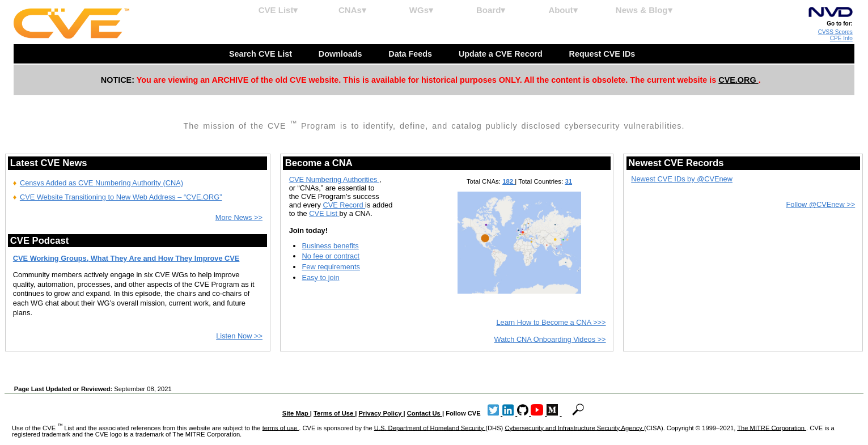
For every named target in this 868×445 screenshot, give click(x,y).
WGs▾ (421, 10)
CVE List (324, 213)
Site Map (296, 413)
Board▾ (491, 10)
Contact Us (425, 413)
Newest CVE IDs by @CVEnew (682, 179)
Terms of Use (334, 413)
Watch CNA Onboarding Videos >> (550, 339)
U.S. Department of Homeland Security (430, 427)
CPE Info (841, 38)
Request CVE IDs (604, 54)
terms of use (281, 427)
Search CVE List (262, 54)
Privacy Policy (381, 413)
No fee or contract (331, 256)
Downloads (342, 54)
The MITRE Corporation (772, 427)
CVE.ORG (738, 80)
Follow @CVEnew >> (820, 204)
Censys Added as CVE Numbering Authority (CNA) (101, 183)
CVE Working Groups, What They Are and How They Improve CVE (126, 258)
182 (509, 181)
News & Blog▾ (644, 10)
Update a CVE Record (502, 54)
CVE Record (344, 205)
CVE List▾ (278, 10)
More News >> (239, 217)
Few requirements (331, 267)
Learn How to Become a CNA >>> (551, 322)
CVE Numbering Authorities (334, 179)
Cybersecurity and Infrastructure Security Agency (574, 427)
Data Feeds (411, 54)
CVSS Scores (835, 32)
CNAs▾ (352, 10)
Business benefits (330, 246)
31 (568, 181)
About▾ (563, 10)
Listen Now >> (239, 336)
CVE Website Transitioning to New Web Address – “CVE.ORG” (121, 197)
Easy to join (320, 277)
